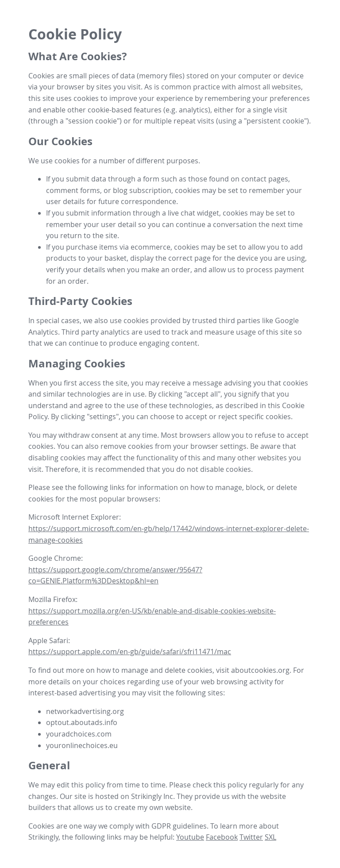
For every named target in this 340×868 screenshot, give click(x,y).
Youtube (190, 837)
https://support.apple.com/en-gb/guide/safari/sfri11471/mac (130, 652)
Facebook (222, 837)
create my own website (153, 807)
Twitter (251, 837)
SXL (270, 837)
